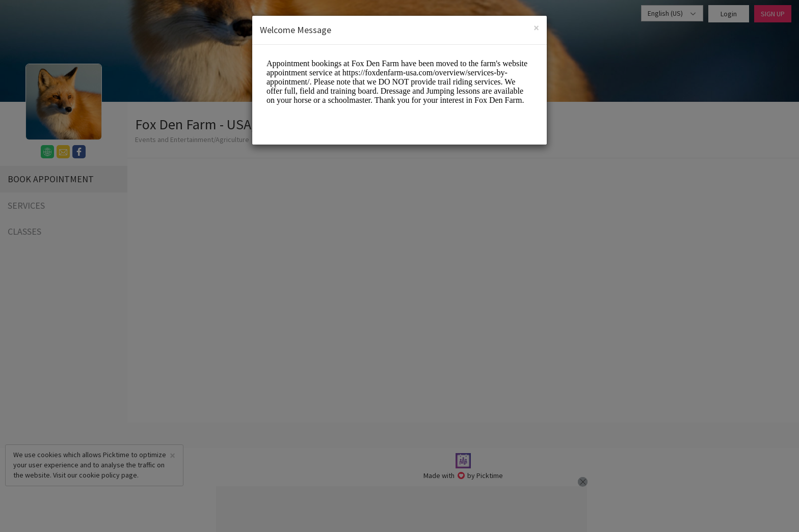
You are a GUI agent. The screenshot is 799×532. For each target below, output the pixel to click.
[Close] (536, 28)
